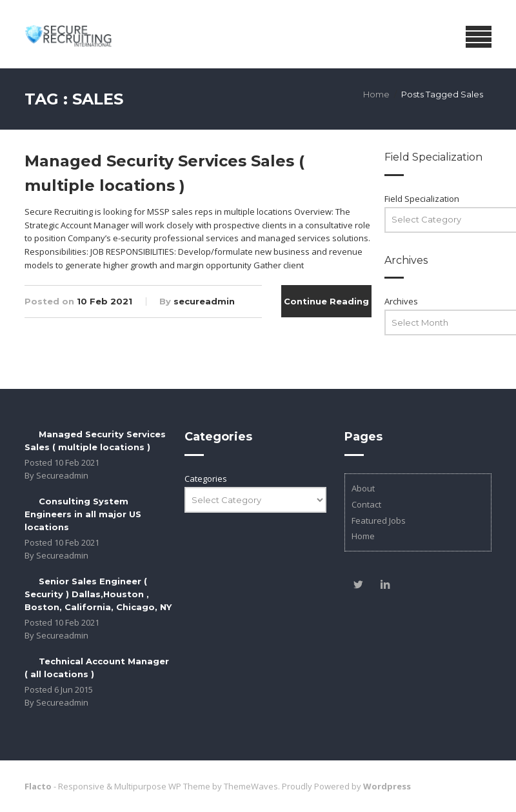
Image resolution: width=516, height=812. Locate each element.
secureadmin (204, 301)
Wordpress (387, 786)
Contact (366, 504)
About (363, 488)
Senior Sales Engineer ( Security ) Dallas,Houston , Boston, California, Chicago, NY (98, 594)
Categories (206, 479)
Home (376, 94)
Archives (401, 301)
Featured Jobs (379, 520)
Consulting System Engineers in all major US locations (83, 514)
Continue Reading (326, 301)
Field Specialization (422, 199)
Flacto (38, 786)
